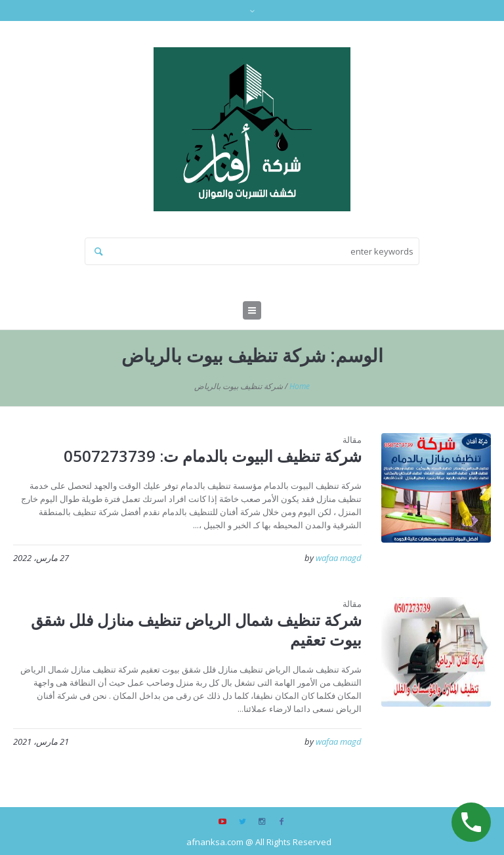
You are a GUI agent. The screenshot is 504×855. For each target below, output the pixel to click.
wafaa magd (339, 558)
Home (300, 386)
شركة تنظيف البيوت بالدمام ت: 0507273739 (213, 456)
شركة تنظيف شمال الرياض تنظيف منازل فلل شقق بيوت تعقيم (196, 630)
